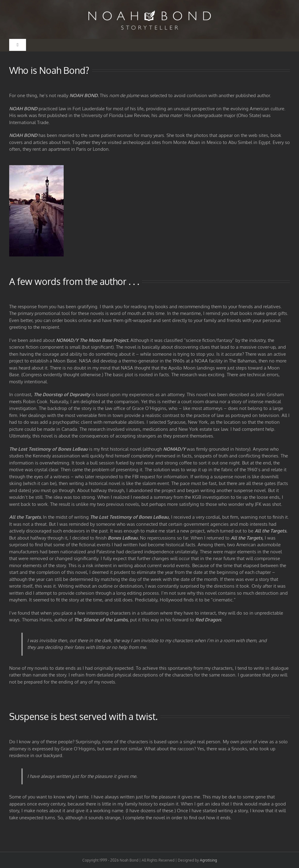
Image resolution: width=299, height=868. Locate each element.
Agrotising (208, 860)
